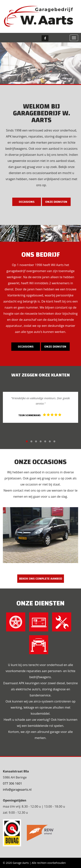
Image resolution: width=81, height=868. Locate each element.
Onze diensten (56, 202)
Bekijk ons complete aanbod (41, 579)
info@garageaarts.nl (17, 790)
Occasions (27, 202)
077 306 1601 (12, 783)
